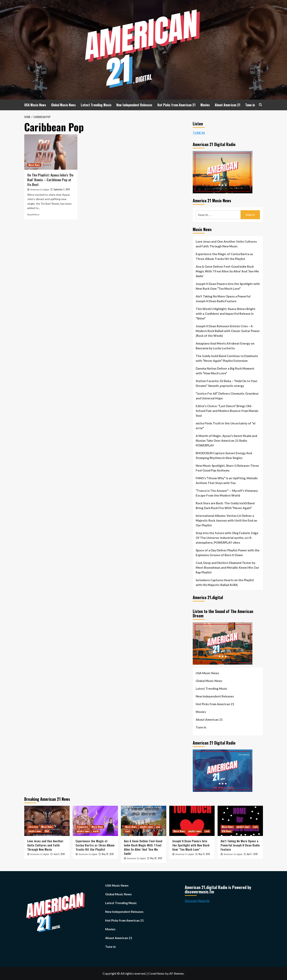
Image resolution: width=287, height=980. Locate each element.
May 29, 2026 (108, 854)
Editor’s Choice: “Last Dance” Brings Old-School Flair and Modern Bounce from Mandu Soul (227, 411)
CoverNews (156, 973)
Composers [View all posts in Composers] (82, 827)
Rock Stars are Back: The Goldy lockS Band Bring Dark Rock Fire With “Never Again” (225, 505)
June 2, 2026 (59, 854)
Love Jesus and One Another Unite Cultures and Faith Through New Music (226, 244)
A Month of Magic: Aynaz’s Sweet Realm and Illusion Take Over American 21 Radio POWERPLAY (226, 441)
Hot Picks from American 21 (176, 105)
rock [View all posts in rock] (127, 831)
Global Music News (63, 105)
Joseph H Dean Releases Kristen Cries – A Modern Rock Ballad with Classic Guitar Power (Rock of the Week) (228, 331)
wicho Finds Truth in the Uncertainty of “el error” (226, 426)
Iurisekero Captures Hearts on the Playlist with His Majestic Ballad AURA (225, 582)
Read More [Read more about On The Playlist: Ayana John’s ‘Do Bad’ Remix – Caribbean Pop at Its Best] (33, 214)
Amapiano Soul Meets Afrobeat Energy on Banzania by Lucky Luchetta (225, 346)
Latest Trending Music (96, 105)
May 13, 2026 (204, 854)
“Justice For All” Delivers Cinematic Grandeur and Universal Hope (227, 396)
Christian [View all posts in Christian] (33, 827)
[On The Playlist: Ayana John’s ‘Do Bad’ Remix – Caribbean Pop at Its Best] (51, 152)
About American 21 (228, 105)
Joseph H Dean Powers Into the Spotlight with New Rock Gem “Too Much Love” (228, 286)
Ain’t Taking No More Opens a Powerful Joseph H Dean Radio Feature (223, 299)
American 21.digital (40, 190)
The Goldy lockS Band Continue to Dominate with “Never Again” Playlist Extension (227, 358)
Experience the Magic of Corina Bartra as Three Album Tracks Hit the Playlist (224, 256)
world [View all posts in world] (96, 831)
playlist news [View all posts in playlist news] (35, 831)
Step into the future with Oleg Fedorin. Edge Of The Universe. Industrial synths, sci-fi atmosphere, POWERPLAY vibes (227, 538)
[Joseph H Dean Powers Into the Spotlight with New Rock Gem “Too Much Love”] (192, 821)
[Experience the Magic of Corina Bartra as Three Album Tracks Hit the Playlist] (95, 821)
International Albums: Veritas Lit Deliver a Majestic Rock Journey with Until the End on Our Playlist (226, 520)
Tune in (250, 105)
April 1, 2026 (252, 854)
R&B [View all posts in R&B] (47, 831)
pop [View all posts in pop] (158, 827)
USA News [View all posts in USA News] (227, 831)
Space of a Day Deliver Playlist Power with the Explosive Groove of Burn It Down (228, 553)
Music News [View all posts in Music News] (34, 165)
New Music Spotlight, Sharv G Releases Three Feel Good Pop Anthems (227, 468)
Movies (205, 105)
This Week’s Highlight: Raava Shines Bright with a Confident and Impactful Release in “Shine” (226, 314)
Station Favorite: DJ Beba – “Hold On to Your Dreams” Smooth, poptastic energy (227, 383)
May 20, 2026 (156, 858)
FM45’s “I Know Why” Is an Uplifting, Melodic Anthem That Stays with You (227, 480)
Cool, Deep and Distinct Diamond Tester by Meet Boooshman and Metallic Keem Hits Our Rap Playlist (227, 567)
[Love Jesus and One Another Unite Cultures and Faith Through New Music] (47, 821)
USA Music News (35, 105)
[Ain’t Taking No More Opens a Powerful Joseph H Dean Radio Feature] (240, 821)
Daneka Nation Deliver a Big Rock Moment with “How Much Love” (225, 371)
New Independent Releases (134, 105)
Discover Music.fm (197, 901)
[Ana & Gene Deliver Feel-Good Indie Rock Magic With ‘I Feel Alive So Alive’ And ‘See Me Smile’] (144, 821)
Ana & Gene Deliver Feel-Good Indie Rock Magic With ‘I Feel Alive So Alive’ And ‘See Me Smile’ (227, 271)
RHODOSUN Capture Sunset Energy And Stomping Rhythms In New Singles (224, 455)
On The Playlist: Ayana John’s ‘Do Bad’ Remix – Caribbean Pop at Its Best (50, 180)
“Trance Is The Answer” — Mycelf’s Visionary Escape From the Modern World (227, 493)
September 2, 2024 (62, 189)
